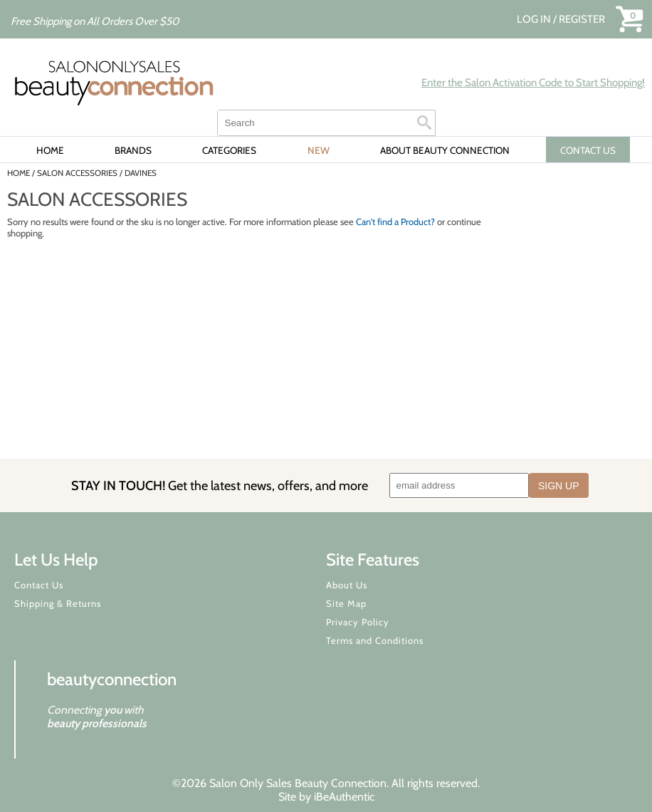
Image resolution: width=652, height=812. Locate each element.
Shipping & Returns (58, 603)
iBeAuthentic (344, 797)
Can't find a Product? (395, 222)
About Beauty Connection (445, 150)
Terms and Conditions (375, 640)
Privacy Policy (358, 622)
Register (582, 19)
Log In (535, 19)
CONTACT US (588, 150)
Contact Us (39, 585)
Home (50, 150)
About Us (347, 585)
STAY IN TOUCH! (220, 485)
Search (424, 123)
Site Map (346, 603)
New (319, 150)
